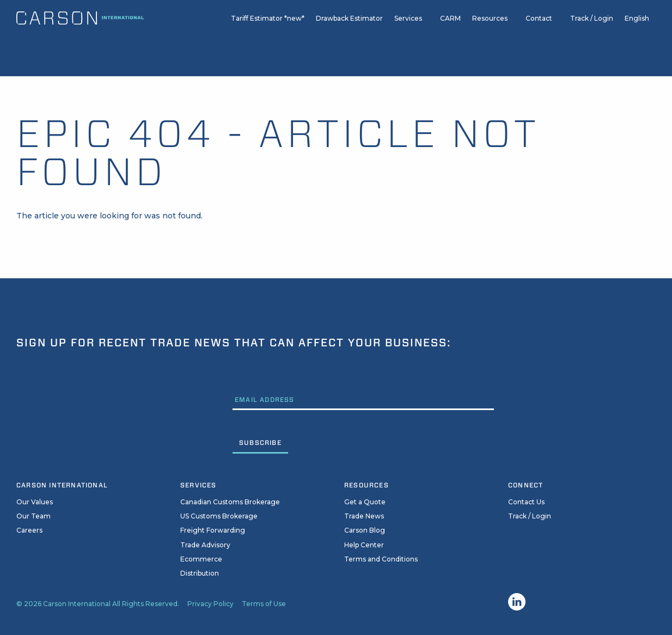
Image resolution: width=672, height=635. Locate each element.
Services (408, 33)
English (637, 33)
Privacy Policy (210, 604)
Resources (490, 33)
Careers (29, 530)
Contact (539, 33)
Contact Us (526, 502)
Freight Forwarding (213, 530)
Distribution (200, 573)
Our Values (35, 502)
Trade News (364, 516)
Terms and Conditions (381, 559)
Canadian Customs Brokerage (230, 502)
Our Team (33, 516)
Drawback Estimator (349, 33)
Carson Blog (365, 530)
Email (244, 374)
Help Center (364, 545)
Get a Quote (365, 502)
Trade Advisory (205, 545)
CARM (450, 33)
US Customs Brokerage (219, 516)
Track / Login (592, 33)
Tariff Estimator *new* (268, 33)
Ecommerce (201, 559)
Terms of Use (264, 604)
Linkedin (517, 602)
